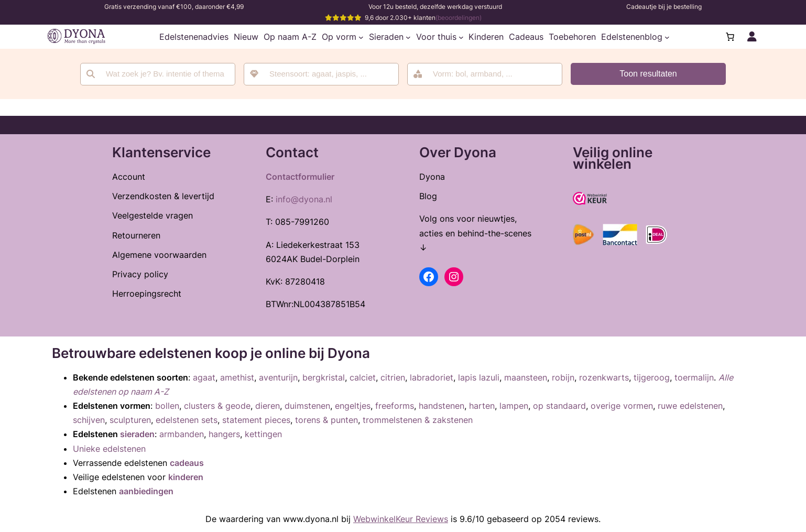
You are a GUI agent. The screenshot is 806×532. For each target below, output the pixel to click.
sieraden (137, 434)
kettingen (263, 434)
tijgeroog (652, 377)
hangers (224, 434)
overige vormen (622, 406)
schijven (89, 420)
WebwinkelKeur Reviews (401, 519)
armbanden (182, 434)
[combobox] (321, 74)
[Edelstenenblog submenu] (667, 37)
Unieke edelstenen (109, 449)
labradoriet (432, 377)
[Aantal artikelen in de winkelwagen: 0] (730, 37)
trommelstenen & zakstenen (418, 420)
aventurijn (278, 377)
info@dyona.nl (304, 199)
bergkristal (324, 377)
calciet (363, 377)
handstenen (442, 406)
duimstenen (307, 406)
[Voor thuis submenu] (461, 37)
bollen (167, 406)
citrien (393, 377)
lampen (514, 406)
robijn (563, 377)
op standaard (559, 406)
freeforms (395, 406)
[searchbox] (328, 74)
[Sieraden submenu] (408, 37)
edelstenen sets (187, 420)
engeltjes (353, 406)
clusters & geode (217, 406)
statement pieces (256, 420)
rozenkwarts (604, 377)
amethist (237, 377)
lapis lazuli (479, 377)
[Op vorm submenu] (361, 37)
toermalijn (694, 377)
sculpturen (130, 420)
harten (482, 406)
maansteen (526, 377)
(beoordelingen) (459, 18)
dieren (268, 406)
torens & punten (326, 420)
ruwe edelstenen (690, 406)
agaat (204, 377)
